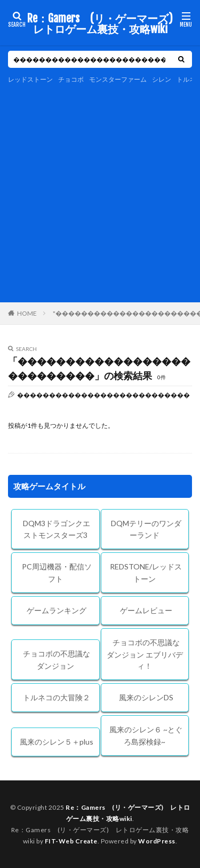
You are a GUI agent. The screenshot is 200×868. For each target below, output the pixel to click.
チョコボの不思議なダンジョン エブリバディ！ (145, 654)
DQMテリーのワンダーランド (146, 529)
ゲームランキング (57, 610)
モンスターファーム (118, 79)
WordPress (157, 841)
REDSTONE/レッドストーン (146, 573)
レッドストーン (30, 79)
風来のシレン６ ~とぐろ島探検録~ (146, 736)
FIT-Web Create (71, 841)
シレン (162, 79)
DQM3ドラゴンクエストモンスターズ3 (57, 529)
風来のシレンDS (146, 697)
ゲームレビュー (146, 610)
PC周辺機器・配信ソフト (57, 573)
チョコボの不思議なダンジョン (57, 660)
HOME (27, 313)
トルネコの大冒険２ (57, 697)
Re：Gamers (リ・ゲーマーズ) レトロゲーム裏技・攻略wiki (101, 24)
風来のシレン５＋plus (57, 742)
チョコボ (71, 79)
